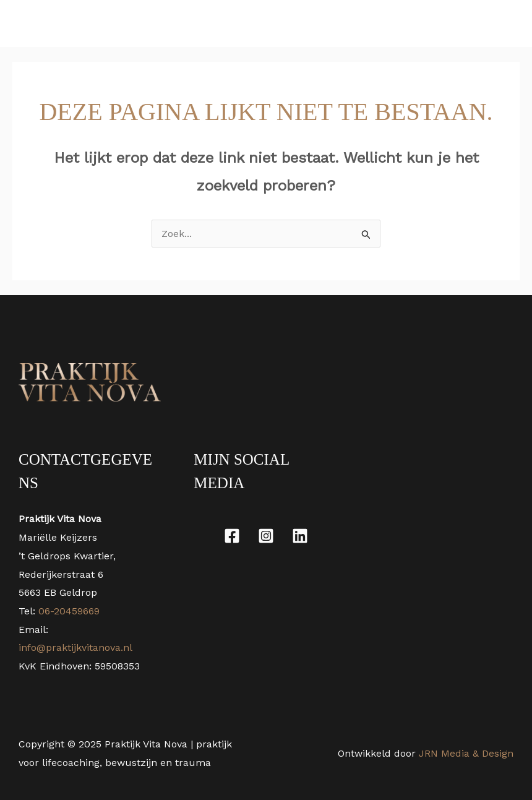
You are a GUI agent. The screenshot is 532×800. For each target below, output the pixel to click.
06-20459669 (67, 611)
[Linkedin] (300, 536)
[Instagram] (266, 536)
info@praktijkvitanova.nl (75, 647)
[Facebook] (232, 536)
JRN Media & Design (466, 753)
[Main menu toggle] (506, 24)
